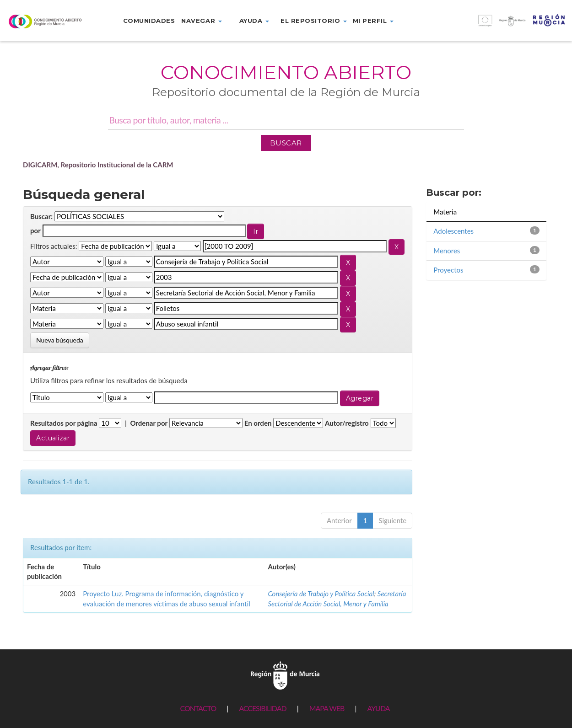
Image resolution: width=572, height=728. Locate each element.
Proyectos (448, 270)
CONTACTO (198, 708)
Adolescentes (453, 231)
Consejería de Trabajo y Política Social (321, 594)
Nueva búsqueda (60, 340)
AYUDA (378, 708)
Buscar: (41, 216)
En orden (258, 423)
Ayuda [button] (254, 21)
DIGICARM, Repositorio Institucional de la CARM (98, 165)
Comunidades (149, 21)
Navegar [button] (201, 21)
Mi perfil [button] (373, 21)
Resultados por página (64, 423)
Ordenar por (149, 423)
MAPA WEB (327, 708)
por (35, 230)
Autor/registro (347, 423)
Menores (447, 251)
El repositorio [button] (314, 21)
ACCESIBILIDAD (262, 708)
